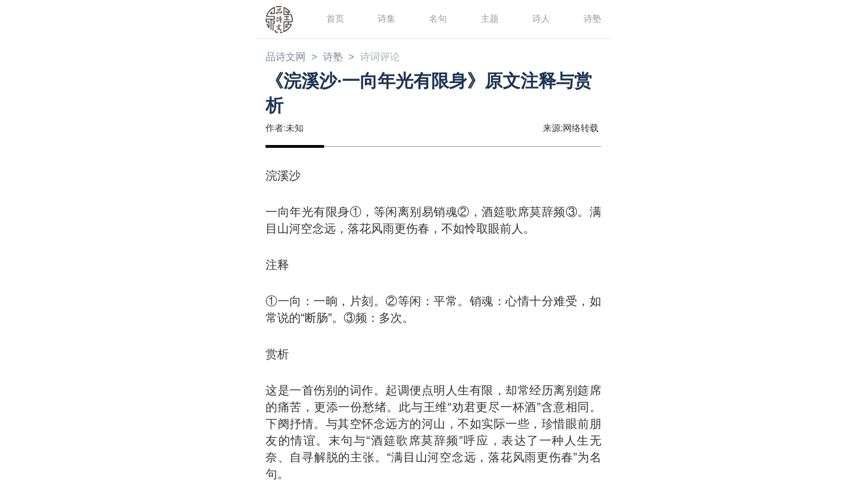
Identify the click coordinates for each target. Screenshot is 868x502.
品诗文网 (286, 57)
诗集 (387, 19)
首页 (335, 19)
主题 (490, 19)
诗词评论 (380, 57)
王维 (436, 407)
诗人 (541, 19)
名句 (438, 19)
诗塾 (592, 19)
